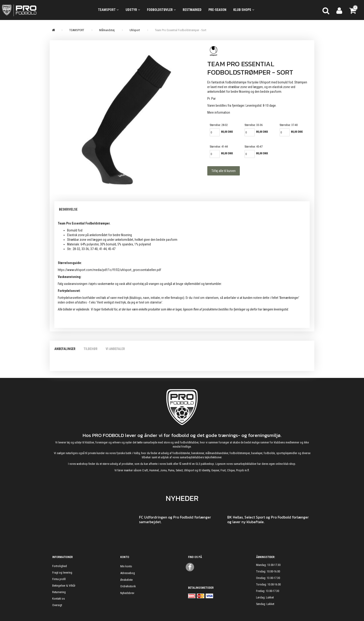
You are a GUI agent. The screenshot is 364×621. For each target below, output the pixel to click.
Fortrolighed (60, 566)
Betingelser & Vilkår (64, 586)
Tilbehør (91, 349)
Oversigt (57, 605)
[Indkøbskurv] (353, 10)
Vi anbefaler (115, 349)
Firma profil (59, 579)
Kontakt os (58, 599)
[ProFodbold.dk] (40, 10)
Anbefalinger (65, 349)
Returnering (59, 592)
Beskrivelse (68, 209)
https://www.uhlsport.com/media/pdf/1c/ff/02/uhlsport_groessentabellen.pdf (109, 270)
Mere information (219, 112)
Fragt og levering (62, 573)
